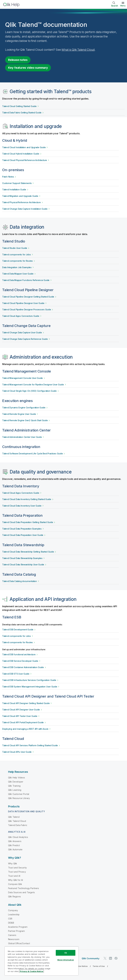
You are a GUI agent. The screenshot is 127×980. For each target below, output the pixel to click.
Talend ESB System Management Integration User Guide (30, 687)
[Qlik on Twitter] (105, 958)
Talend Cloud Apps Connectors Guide (21, 316)
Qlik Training (14, 786)
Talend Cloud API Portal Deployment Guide (23, 722)
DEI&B (11, 923)
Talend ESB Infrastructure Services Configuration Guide (29, 680)
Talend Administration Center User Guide (22, 437)
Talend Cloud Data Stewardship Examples (22, 558)
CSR (10, 919)
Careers (12, 935)
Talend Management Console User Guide (22, 378)
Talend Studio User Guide (15, 248)
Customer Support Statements (17, 183)
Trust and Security (17, 868)
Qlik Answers (15, 841)
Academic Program (18, 927)
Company (13, 910)
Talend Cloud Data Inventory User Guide (22, 506)
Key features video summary (28, 68)
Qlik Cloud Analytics (18, 837)
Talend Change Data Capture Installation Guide (25, 209)
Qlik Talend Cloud (17, 821)
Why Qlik (13, 863)
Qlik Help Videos (17, 778)
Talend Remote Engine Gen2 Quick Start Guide (25, 420)
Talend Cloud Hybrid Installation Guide (21, 154)
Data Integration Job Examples (17, 267)
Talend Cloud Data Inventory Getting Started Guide (27, 499)
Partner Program (16, 931)
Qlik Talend (14, 817)
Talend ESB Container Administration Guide (23, 667)
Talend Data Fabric (18, 825)
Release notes (18, 60)
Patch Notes (8, 177)
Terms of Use (99, 966)
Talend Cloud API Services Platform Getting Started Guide (30, 745)
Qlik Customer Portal (19, 794)
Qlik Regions (14, 896)
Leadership (14, 914)
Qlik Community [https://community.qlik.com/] (91, 958)
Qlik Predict (14, 845)
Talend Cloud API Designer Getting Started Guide (26, 703)
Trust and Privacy (17, 872)
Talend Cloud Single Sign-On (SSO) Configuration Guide (29, 391)
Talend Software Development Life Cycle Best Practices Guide (32, 454)
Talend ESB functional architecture (19, 655)
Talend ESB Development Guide (18, 630)
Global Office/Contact (19, 943)
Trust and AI (14, 876)
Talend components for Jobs (17, 255)
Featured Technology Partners (24, 888)
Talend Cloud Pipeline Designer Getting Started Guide (28, 297)
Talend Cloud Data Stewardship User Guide (23, 565)
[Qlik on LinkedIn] (110, 958)
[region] (42, 961)
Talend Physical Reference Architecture (21, 202)
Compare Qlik (15, 884)
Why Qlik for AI (15, 880)
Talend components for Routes (17, 261)
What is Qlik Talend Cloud (78, 50)
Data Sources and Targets (21, 892)
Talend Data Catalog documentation (20, 581)
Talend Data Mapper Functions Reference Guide (26, 280)
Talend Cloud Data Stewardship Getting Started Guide (28, 552)
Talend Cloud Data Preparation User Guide (23, 535)
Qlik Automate (15, 849)
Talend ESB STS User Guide (16, 674)
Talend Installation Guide (14, 190)
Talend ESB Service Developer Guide (20, 661)
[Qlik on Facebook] (116, 958)
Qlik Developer (16, 782)
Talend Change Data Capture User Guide (22, 333)
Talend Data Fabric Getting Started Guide (22, 113)
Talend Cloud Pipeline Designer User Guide (23, 303)
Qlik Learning (15, 790)
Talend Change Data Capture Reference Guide (25, 339)
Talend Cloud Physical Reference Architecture (25, 160)
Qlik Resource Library (19, 798)
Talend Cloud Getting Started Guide (19, 106)
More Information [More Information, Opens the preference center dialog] (66, 960)
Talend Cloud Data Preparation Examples (22, 529)
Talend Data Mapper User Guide (18, 274)
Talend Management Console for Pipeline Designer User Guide (33, 385)
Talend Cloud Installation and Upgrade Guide (24, 147)
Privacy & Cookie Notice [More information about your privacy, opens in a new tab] (31, 971)
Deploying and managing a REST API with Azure (25, 729)
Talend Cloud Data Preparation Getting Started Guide (28, 522)
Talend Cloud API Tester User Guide (20, 716)
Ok (66, 953)
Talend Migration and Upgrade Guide (20, 196)
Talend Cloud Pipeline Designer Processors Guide (27, 310)
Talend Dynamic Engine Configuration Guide (24, 408)
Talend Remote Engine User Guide (19, 414)
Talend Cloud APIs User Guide (17, 752)
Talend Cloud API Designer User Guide (21, 710)
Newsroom (14, 939)
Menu (123, 6)
